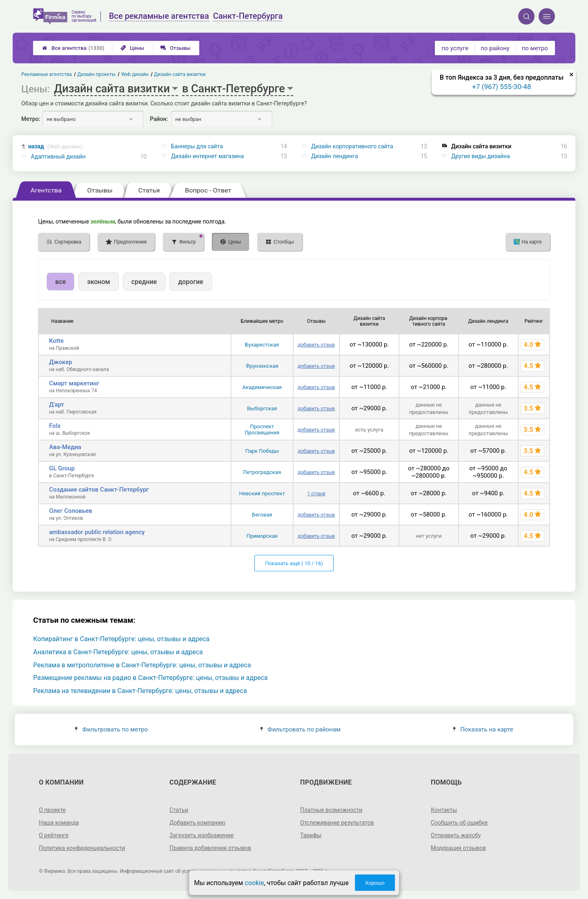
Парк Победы (262, 451)
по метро (535, 48)
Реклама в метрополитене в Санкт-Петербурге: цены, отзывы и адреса (142, 665)
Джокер (60, 362)
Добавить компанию (197, 823)
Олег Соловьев (71, 511)
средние (144, 282)
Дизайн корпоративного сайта (352, 146)
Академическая (262, 387)
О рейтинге (54, 835)
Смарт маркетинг (74, 383)
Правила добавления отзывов (210, 848)
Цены (132, 48)
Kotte (56, 341)
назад (55, 146)
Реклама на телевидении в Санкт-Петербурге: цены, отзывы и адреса (140, 691)
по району (495, 48)
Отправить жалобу (456, 835)
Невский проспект (262, 493)
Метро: (31, 119)
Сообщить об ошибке (459, 823)
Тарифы (311, 835)
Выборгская (262, 408)
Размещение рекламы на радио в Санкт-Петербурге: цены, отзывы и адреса (150, 678)
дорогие (190, 282)
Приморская (262, 536)
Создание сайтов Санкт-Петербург (99, 490)
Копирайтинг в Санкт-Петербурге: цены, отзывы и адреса (121, 639)
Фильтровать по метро (111, 729)
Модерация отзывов (458, 848)
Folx (55, 426)
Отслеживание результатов (337, 823)
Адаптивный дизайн (58, 157)
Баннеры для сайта (197, 146)
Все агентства (73, 48)
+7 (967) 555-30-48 (501, 87)
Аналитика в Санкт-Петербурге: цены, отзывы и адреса (118, 652)
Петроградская (262, 472)
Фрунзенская (262, 366)
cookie (254, 883)
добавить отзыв (316, 345)
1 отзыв (316, 494)
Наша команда (59, 823)
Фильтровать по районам (300, 729)
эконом (98, 282)
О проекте (52, 810)
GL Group (62, 468)
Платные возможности (331, 810)
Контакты (444, 810)
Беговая (262, 515)
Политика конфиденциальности (82, 848)
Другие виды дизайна (481, 156)
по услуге (455, 48)
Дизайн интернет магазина (208, 156)
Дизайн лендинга (335, 156)
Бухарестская (262, 345)
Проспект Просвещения (262, 429)
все (60, 282)
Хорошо (375, 883)
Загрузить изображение (202, 835)
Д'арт (57, 405)
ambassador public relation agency (97, 532)
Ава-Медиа (65, 447)
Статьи (179, 810)
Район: (159, 119)
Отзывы (175, 48)
